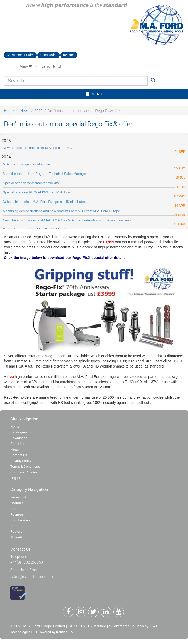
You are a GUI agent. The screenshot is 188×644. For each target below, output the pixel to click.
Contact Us (19, 455)
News (25, 111)
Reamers (17, 514)
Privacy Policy (21, 461)
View (26, 67)
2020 (38, 111)
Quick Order (48, 55)
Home (9, 111)
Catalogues (19, 432)
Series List (18, 497)
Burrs (14, 526)
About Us (17, 444)
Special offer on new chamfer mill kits (31, 183)
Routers (16, 532)
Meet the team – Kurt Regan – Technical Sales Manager (45, 174)
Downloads (19, 438)
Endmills (17, 503)
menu (94, 94)
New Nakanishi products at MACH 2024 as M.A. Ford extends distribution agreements (67, 220)
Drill (13, 509)
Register (69, 55)
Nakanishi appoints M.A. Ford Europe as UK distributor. (44, 202)
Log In (15, 478)
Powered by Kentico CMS (57, 632)
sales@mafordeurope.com (32, 577)
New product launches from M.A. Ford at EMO (38, 148)
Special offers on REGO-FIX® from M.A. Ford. (38, 192)
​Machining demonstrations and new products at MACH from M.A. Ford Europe (61, 211)
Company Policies (24, 472)
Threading (18, 537)
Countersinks (20, 520)
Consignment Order (20, 55)
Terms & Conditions (25, 466)
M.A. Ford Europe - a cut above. (27, 164)
